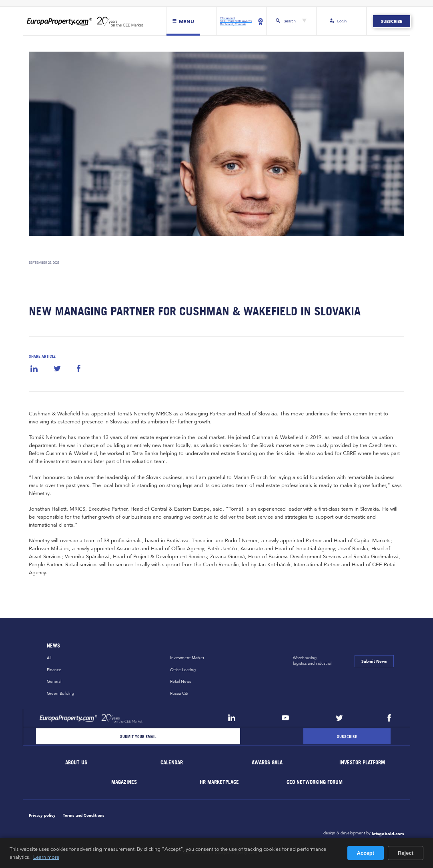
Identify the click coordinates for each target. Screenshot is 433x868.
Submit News (374, 661)
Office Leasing (183, 670)
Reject (406, 853)
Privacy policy (42, 815)
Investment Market (187, 658)
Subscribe (392, 21)
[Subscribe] (347, 736)
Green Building (60, 693)
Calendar (172, 763)
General (54, 681)
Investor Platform (363, 763)
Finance (54, 670)
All (49, 658)
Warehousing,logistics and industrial (312, 661)
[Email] (138, 736)
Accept (366, 853)
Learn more (46, 857)
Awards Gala (267, 763)
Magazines (124, 782)
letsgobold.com (388, 834)
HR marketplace (220, 782)
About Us (77, 763)
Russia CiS (179, 693)
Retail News (180, 681)
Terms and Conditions (84, 815)
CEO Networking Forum (315, 782)
